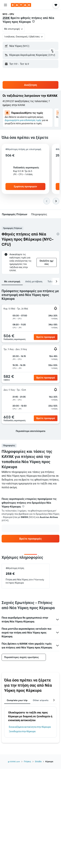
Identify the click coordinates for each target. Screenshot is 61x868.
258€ (6, 18)
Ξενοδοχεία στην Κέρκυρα (22, 731)
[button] (5, 5)
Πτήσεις (27, 762)
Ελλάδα (38, 762)
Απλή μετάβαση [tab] (34, 282)
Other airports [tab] (41, 700)
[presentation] (33, 21)
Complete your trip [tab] (17, 700)
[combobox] (14, 29)
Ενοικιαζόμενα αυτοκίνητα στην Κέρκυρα (30, 727)
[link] (30, 539)
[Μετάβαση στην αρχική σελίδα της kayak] (21, 5)
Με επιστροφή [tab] (12, 282)
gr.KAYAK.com (14, 762)
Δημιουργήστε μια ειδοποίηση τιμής (23, 120)
